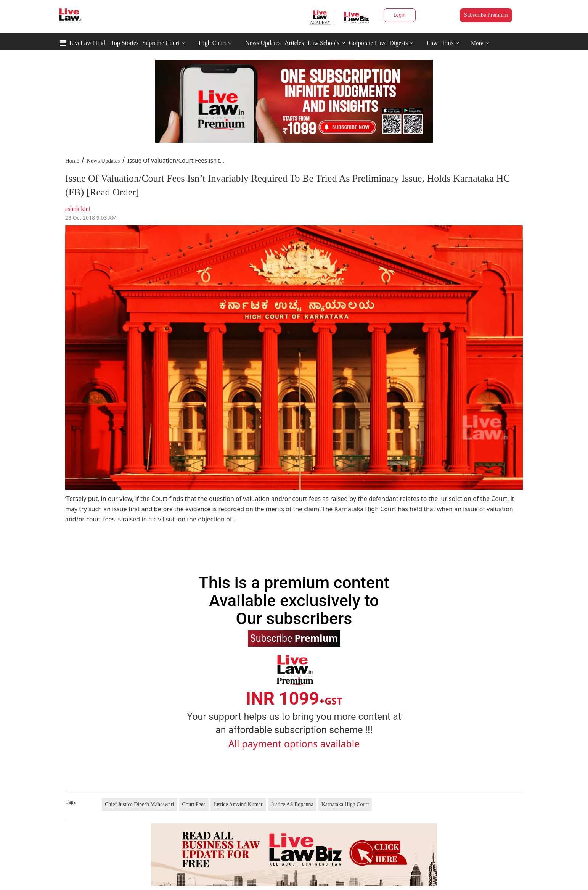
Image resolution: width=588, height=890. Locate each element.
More (480, 43)
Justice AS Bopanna (292, 804)
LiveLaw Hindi (88, 43)
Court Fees (194, 804)
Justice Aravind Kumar (238, 804)
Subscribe (294, 638)
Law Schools (326, 43)
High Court (212, 43)
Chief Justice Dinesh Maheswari (140, 804)
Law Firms (443, 43)
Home (72, 161)
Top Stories (125, 43)
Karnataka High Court (345, 804)
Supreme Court (161, 43)
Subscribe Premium (486, 15)
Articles (294, 43)
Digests (398, 43)
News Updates (263, 43)
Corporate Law (367, 43)
